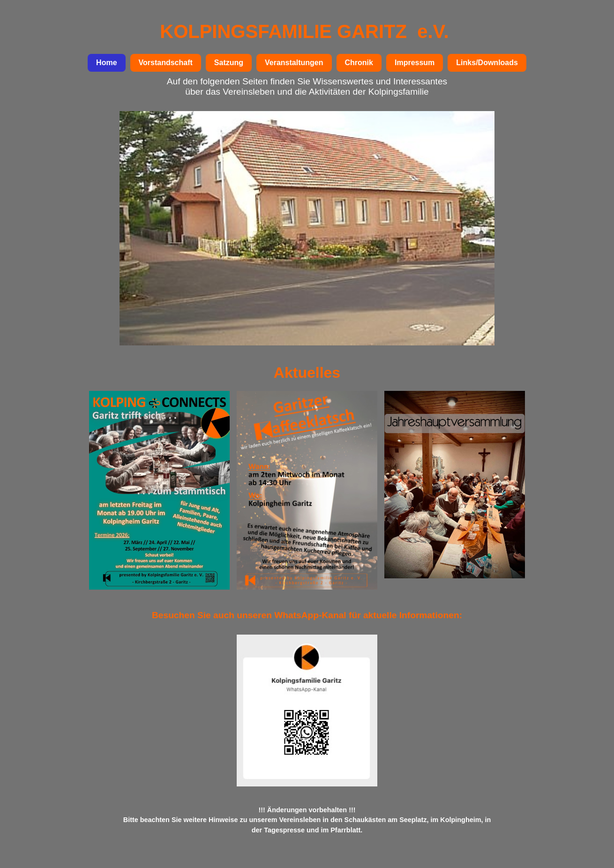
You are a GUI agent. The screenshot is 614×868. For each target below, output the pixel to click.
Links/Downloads (487, 63)
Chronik (359, 63)
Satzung (229, 63)
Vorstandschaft (166, 63)
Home (106, 63)
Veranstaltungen (294, 63)
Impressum (415, 63)
